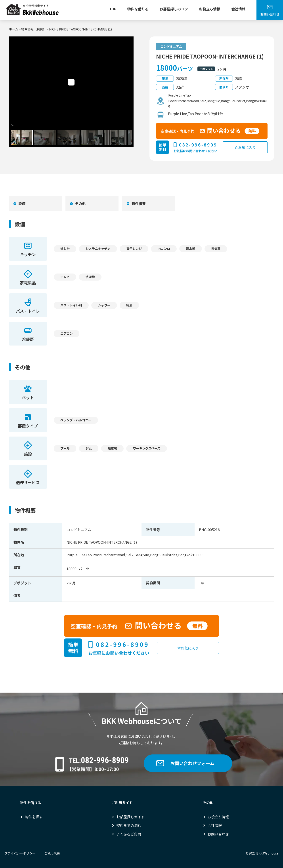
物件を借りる (138, 9)
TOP (113, 9)
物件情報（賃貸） (34, 29)
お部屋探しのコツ (174, 9)
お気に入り (245, 147)
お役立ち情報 (210, 9)
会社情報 (238, 9)
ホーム (13, 29)
